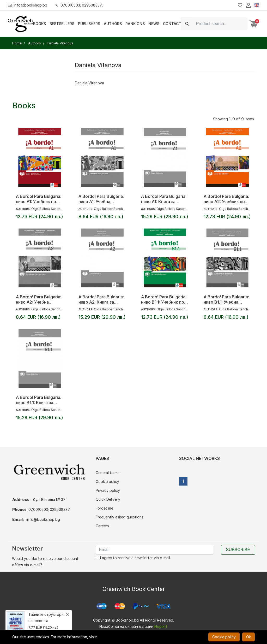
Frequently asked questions (120, 517)
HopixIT (161, 626)
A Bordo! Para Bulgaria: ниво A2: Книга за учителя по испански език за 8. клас (101, 299)
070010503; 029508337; (79, 5)
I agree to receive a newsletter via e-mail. (133, 558)
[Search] (220, 24)
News (154, 24)
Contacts (173, 24)
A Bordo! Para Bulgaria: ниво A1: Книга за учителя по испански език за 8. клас (164, 199)
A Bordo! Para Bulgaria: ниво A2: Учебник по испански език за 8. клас (226, 199)
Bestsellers (62, 24)
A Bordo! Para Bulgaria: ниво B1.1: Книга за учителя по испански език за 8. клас (39, 400)
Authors (113, 24)
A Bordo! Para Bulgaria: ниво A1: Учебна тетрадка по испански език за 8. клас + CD (101, 199)
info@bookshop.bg (28, 5)
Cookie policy (107, 481)
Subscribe (238, 550)
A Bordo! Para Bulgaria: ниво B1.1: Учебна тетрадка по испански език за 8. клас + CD (226, 299)
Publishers (89, 24)
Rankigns (135, 24)
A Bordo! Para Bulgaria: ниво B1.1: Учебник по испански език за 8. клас (164, 299)
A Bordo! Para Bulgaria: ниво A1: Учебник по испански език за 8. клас (39, 199)
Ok (248, 637)
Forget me (104, 508)
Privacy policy (108, 490)
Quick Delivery (108, 499)
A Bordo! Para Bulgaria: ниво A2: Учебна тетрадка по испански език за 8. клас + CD (39, 299)
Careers (102, 526)
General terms (108, 473)
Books (40, 24)
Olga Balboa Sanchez (48, 209)
